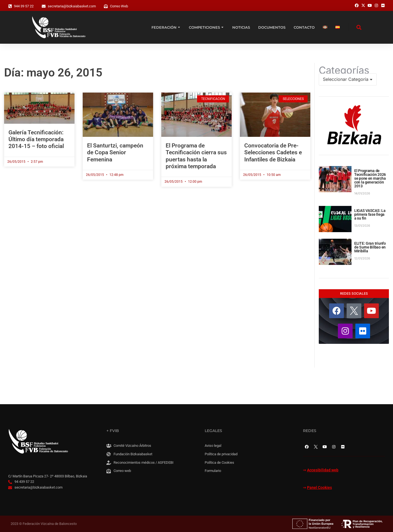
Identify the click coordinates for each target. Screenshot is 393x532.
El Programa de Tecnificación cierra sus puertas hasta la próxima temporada (196, 156)
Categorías (344, 70)
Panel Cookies (319, 488)
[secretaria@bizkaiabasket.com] (44, 6)
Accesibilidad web (323, 470)
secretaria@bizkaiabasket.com (72, 6)
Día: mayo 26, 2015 (53, 73)
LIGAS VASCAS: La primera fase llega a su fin (370, 214)
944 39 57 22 (24, 6)
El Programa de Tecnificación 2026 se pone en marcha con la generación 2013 (370, 178)
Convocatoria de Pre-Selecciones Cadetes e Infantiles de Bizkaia (273, 152)
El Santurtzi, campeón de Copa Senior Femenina (115, 152)
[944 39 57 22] (10, 6)
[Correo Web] (106, 6)
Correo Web (119, 6)
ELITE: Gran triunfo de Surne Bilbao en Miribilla (370, 247)
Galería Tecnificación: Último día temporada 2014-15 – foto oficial (36, 139)
